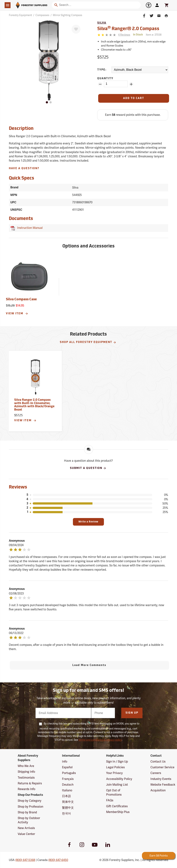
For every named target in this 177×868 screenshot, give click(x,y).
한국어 (66, 813)
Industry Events (161, 779)
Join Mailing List (117, 785)
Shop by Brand (27, 812)
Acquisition (158, 790)
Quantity (105, 79)
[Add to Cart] (134, 98)
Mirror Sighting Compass (67, 15)
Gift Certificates (117, 806)
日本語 (66, 796)
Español (67, 767)
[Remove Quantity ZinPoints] (100, 84)
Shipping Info (26, 772)
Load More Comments (89, 665)
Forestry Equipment (20, 15)
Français (68, 779)
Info (65, 762)
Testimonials (26, 778)
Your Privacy (114, 773)
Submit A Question (88, 468)
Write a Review (88, 522)
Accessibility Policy (119, 779)
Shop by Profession (30, 807)
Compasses (42, 15)
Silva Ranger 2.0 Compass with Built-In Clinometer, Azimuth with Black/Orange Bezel (34, 405)
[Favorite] (76, 29)
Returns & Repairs (30, 783)
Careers (156, 773)
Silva (102, 23)
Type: (102, 70)
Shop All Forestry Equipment (88, 342)
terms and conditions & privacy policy (100, 740)
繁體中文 (68, 808)
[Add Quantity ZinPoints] (131, 84)
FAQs (110, 800)
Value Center (26, 834)
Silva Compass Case (21, 299)
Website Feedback (163, 785)
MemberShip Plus (118, 812)
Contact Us (158, 762)
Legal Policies (115, 767)
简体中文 (68, 802)
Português (69, 773)
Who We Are (26, 766)
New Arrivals (26, 828)
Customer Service (162, 767)
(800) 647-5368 (25, 860)
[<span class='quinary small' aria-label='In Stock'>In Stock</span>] (138, 35)
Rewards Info (26, 789)
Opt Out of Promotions (114, 792)
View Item (17, 314)
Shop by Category (30, 801)
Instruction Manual (29, 228)
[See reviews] (124, 35)
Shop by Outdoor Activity (29, 820)
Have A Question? (24, 169)
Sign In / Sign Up (117, 762)
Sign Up (132, 713)
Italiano (67, 790)
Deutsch (68, 785)
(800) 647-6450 (58, 860)
